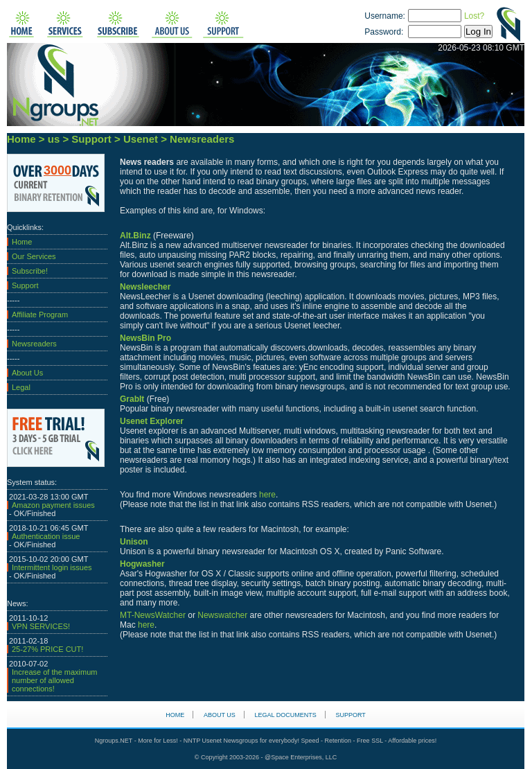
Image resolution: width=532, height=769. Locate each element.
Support (25, 285)
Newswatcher (222, 615)
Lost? (474, 16)
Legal (21, 387)
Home (22, 242)
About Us (27, 373)
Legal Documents (286, 715)
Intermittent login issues (52, 567)
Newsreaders (34, 344)
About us (220, 715)
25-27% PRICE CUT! (47, 649)
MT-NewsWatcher (153, 615)
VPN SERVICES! (41, 626)
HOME (175, 715)
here (267, 495)
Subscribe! (30, 271)
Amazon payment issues (53, 505)
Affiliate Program (40, 315)
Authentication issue (46, 536)
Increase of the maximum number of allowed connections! (55, 680)
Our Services (34, 256)
